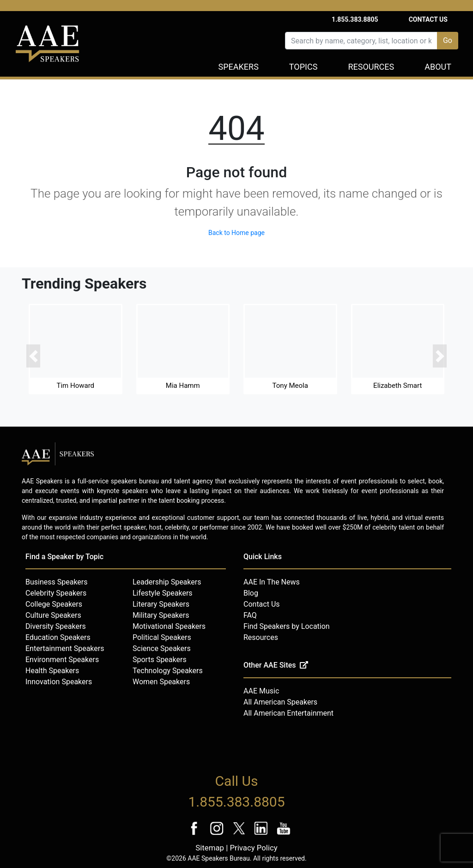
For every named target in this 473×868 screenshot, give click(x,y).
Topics (303, 67)
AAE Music (261, 691)
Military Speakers (161, 615)
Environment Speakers (62, 660)
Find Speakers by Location (287, 626)
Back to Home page (236, 233)
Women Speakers (161, 682)
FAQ (250, 615)
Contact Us (428, 19)
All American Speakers (280, 702)
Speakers (239, 67)
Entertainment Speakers (65, 648)
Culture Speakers (53, 615)
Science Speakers (162, 648)
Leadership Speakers (167, 582)
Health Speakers (52, 671)
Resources (371, 67)
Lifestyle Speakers (163, 593)
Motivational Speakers (169, 626)
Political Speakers (162, 637)
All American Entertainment (288, 713)
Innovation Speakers (59, 682)
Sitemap (210, 848)
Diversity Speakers (56, 626)
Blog (251, 593)
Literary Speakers (161, 604)
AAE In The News (272, 582)
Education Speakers (58, 637)
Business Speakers (57, 582)
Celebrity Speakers (56, 593)
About (438, 67)
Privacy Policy (253, 848)
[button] (33, 356)
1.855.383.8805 (355, 19)
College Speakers (54, 604)
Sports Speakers (160, 660)
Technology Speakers (168, 671)
